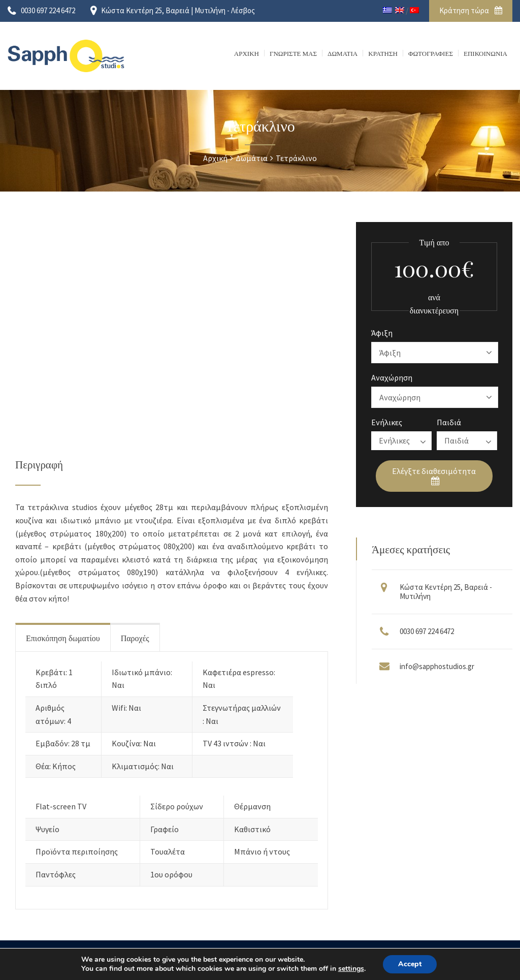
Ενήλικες (387, 422)
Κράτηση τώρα (471, 10)
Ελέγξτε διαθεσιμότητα (434, 476)
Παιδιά (449, 422)
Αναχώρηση (392, 377)
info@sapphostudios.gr (437, 666)
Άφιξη (382, 333)
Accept (410, 964)
